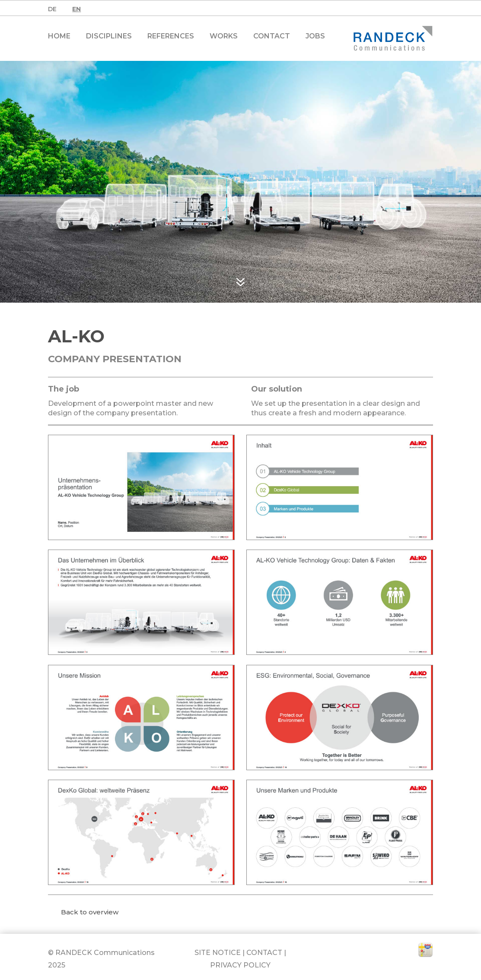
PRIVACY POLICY (240, 965)
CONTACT (264, 953)
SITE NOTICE (218, 953)
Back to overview (90, 912)
